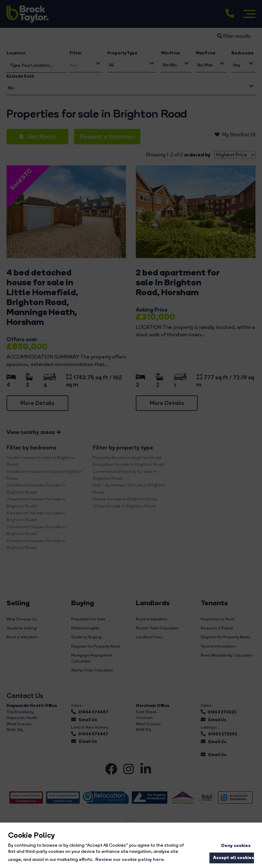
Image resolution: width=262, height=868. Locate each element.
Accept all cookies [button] (234, 857)
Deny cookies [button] (236, 845)
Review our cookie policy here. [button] (130, 859)
